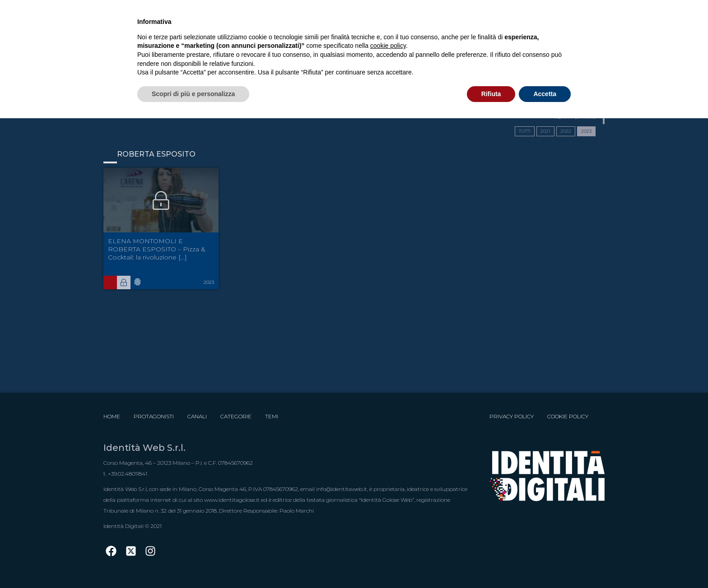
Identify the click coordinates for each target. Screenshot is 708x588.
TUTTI (525, 131)
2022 (566, 131)
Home (112, 416)
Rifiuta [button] (491, 94)
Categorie (236, 416)
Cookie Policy (568, 416)
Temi (272, 416)
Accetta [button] (545, 94)
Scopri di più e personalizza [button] (193, 94)
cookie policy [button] (388, 46)
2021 (545, 131)
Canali (197, 416)
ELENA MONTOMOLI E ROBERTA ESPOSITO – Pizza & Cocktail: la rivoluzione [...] (157, 249)
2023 (586, 131)
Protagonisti (154, 416)
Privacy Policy (512, 416)
